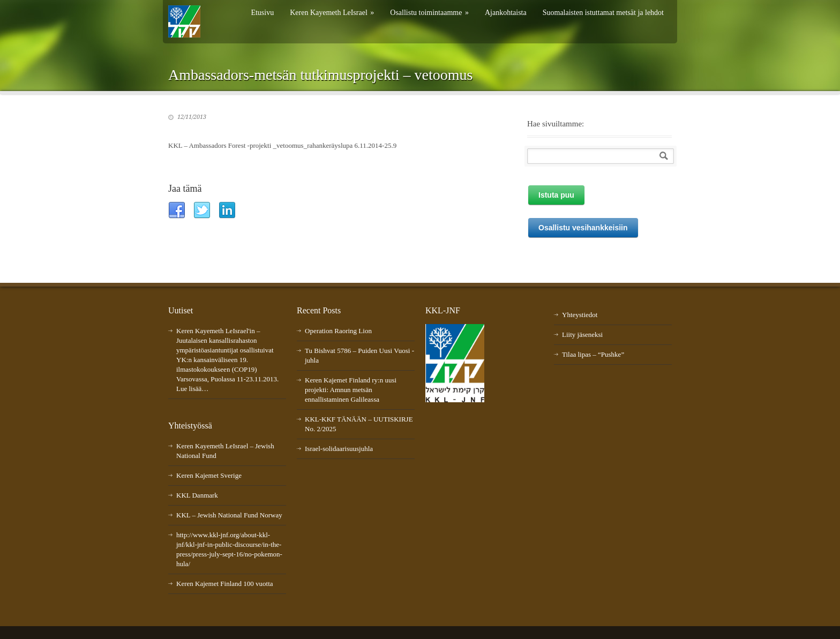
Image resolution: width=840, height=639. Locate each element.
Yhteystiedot (580, 315)
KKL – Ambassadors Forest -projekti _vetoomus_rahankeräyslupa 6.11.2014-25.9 (282, 145)
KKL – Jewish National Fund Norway (229, 515)
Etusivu (262, 13)
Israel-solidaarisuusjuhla (339, 449)
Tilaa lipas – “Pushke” (593, 354)
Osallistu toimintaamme (429, 13)
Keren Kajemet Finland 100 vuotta (225, 584)
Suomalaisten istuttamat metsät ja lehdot (603, 13)
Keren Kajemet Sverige (209, 475)
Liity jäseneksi (582, 334)
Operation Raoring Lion (338, 331)
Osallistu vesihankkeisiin (583, 228)
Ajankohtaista (506, 13)
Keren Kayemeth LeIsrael (332, 13)
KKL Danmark (197, 495)
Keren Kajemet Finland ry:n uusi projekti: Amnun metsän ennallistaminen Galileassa (351, 390)
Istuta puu (556, 195)
